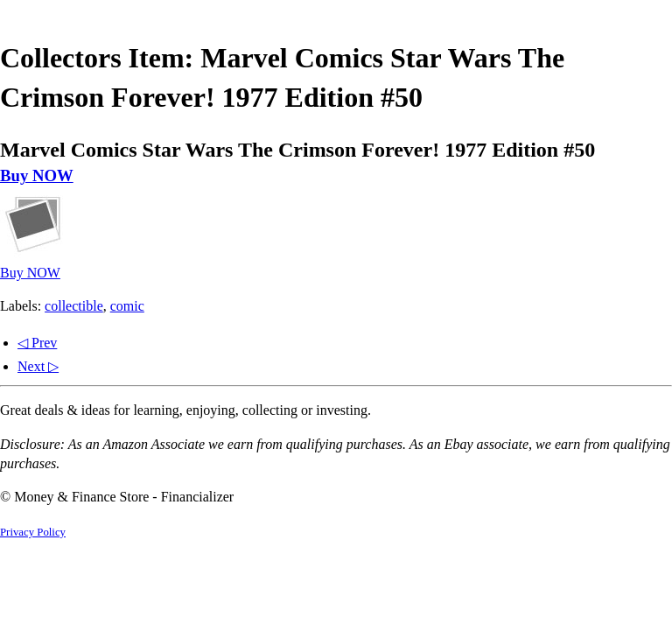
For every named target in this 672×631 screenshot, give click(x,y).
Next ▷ (38, 366)
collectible (74, 306)
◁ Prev (37, 343)
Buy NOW (37, 175)
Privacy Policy (33, 532)
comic (127, 306)
